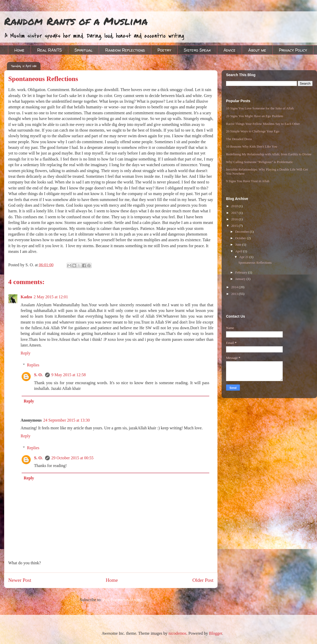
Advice (230, 50)
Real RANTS (49, 50)
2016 (235, 219)
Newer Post (20, 580)
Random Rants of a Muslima (76, 21)
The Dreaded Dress (239, 139)
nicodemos (177, 633)
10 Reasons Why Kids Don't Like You (252, 146)
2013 (235, 294)
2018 (235, 206)
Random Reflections (125, 50)
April (239, 251)
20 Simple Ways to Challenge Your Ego (253, 131)
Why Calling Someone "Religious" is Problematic (260, 162)
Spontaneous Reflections (255, 263)
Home (19, 50)
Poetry (164, 50)
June (239, 244)
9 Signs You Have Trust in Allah (248, 181)
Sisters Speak (197, 50)
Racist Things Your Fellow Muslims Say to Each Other (263, 124)
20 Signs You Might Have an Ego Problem (255, 116)
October (241, 238)
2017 (235, 213)
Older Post (203, 580)
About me (257, 50)
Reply (26, 353)
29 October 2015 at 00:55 (72, 458)
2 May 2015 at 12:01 (51, 297)
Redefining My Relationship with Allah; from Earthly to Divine (269, 154)
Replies (33, 365)
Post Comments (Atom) (122, 600)
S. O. (39, 375)
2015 (235, 226)
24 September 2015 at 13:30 (66, 420)
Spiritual (84, 50)
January (241, 279)
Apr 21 (244, 257)
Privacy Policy (293, 50)
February (242, 272)
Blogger (216, 633)
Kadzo (26, 297)
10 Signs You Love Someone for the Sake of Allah (260, 108)
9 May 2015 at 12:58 (68, 375)
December (243, 232)
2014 (235, 287)
